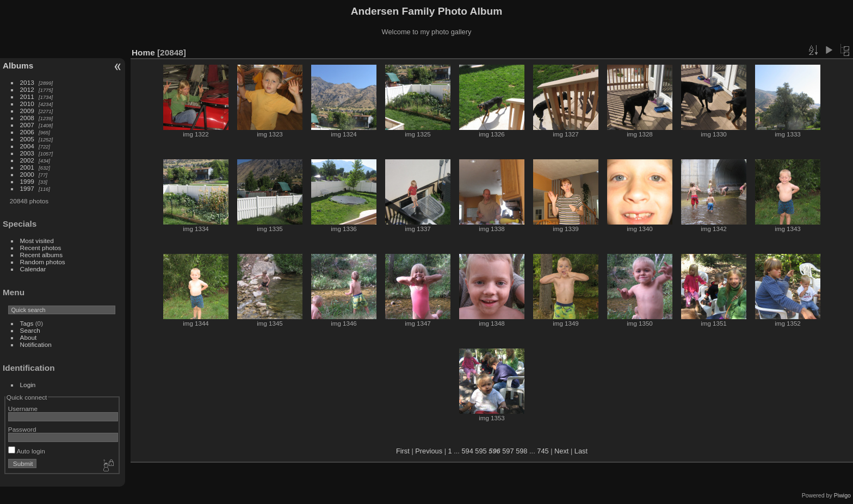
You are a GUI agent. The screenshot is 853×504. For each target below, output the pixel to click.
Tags (27, 323)
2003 (27, 153)
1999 (27, 181)
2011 (27, 97)
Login (28, 385)
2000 (27, 174)
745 (543, 451)
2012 (27, 89)
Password (22, 429)
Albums (18, 66)
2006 (27, 132)
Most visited (37, 241)
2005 (27, 139)
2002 (27, 160)
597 (508, 451)
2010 (27, 104)
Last (581, 451)
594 (467, 451)
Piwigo (842, 495)
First (403, 451)
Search (30, 330)
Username (23, 409)
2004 (27, 146)
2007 (27, 125)
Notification (36, 344)
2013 (27, 82)
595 (481, 451)
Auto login (27, 451)
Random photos (43, 262)
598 (521, 451)
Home (143, 52)
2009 (27, 111)
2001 (27, 167)
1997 (27, 188)
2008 (27, 118)
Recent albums (41, 255)
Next (561, 451)
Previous (429, 451)
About (29, 337)
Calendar (33, 269)
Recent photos (41, 248)
